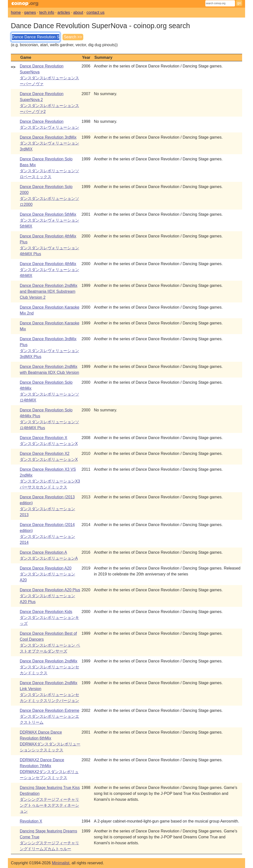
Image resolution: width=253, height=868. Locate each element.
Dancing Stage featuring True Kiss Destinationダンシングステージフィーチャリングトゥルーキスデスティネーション (50, 799)
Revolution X (31, 821)
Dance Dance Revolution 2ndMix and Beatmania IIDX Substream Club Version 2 (49, 291)
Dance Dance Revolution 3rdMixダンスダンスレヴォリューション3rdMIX (49, 143)
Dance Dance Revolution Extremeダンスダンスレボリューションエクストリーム (50, 716)
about (78, 12)
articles (64, 12)
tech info (47, 12)
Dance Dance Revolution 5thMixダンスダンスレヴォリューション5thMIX (49, 220)
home (16, 12)
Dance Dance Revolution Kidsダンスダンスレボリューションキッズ (49, 618)
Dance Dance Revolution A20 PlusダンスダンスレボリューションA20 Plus (50, 596)
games (30, 12)
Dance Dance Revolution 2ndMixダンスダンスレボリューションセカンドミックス (49, 667)
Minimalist (61, 863)
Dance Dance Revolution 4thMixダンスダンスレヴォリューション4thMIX (49, 270)
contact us (95, 12)
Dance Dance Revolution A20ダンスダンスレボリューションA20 (47, 574)
